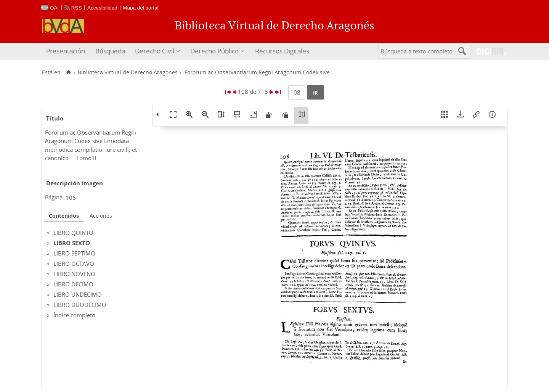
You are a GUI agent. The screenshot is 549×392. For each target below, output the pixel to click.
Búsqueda (110, 51)
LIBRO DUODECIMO (80, 305)
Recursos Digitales (282, 51)
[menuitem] (67, 51)
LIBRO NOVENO (74, 274)
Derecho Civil (155, 51)
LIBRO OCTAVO (74, 263)
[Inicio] (68, 72)
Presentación (66, 51)
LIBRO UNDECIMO (78, 294)
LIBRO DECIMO (73, 284)
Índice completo (74, 315)
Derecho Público (214, 51)
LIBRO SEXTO (72, 243)
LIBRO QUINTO (73, 233)
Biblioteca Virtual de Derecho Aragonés (128, 72)
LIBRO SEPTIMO (74, 253)
